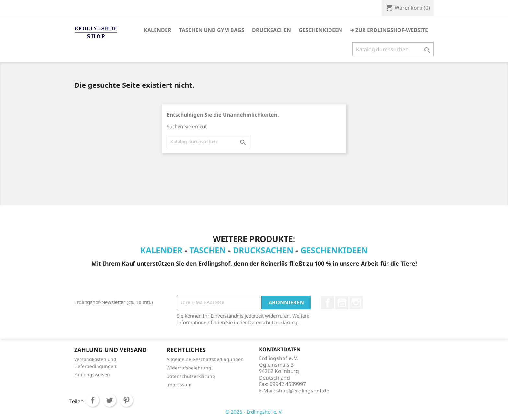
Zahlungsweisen (92, 375)
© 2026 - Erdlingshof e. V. (254, 412)
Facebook (328, 303)
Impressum (179, 385)
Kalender (158, 30)
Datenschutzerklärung (191, 376)
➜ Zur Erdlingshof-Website (389, 30)
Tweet (110, 400)
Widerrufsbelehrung (189, 368)
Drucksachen (271, 30)
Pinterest (126, 400)
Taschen (208, 250)
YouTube (342, 303)
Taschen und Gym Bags (212, 30)
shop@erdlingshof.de (303, 391)
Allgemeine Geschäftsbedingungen (205, 359)
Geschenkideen (320, 30)
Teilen (93, 400)
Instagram (356, 303)
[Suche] (393, 49)
